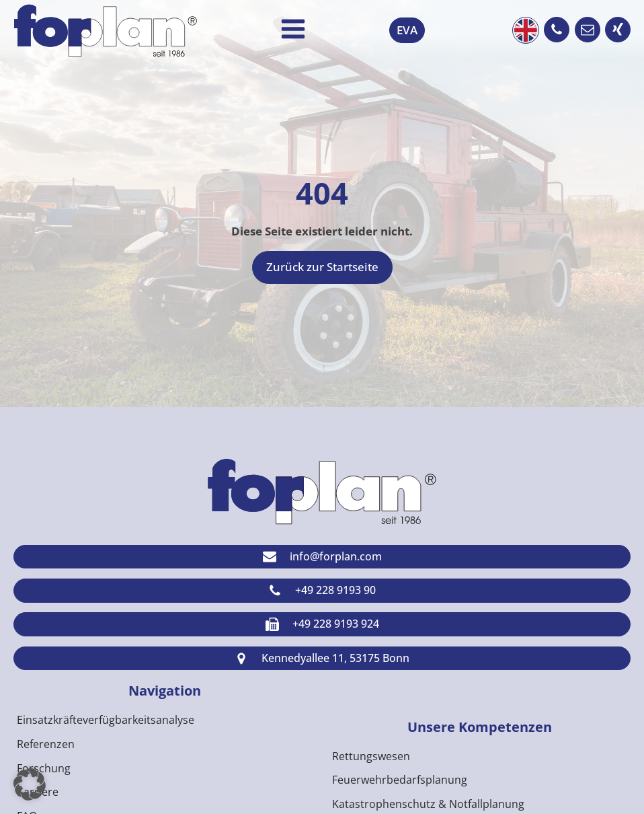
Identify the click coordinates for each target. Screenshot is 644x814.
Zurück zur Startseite (322, 267)
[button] (557, 30)
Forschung (44, 768)
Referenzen (46, 744)
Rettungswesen (371, 756)
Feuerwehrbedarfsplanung (400, 780)
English (526, 31)
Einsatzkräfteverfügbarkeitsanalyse (106, 720)
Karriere (38, 792)
